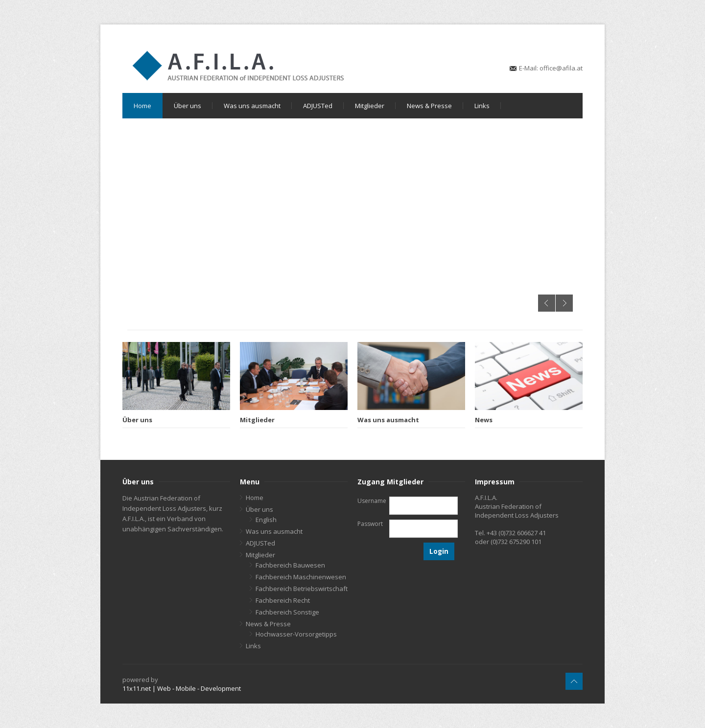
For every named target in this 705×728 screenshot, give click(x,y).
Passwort (370, 524)
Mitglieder (370, 106)
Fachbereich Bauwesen (290, 565)
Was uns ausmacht (252, 106)
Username (372, 501)
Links (482, 106)
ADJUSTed (318, 106)
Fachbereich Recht (283, 600)
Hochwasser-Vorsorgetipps (296, 634)
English (266, 520)
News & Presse (429, 106)
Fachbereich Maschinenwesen (301, 577)
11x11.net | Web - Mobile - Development (182, 688)
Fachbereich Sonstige (287, 612)
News (484, 420)
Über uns (188, 106)
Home (142, 106)
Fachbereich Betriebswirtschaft (302, 589)
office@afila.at (561, 68)
